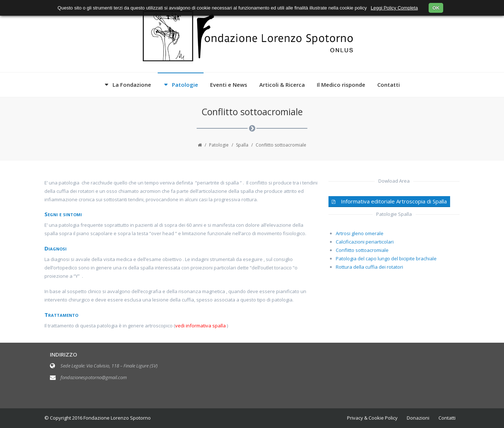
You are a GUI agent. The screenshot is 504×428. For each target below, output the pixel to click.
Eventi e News (229, 85)
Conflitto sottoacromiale (362, 250)
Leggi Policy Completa (394, 8)
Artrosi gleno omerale (360, 233)
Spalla (242, 145)
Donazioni (418, 418)
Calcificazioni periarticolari (365, 242)
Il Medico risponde (341, 85)
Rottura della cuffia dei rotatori (369, 267)
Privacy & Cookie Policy (372, 418)
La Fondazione (132, 85)
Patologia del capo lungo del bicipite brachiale (386, 258)
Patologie (185, 85)
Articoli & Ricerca (282, 85)
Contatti (389, 85)
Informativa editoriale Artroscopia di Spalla (389, 201)
